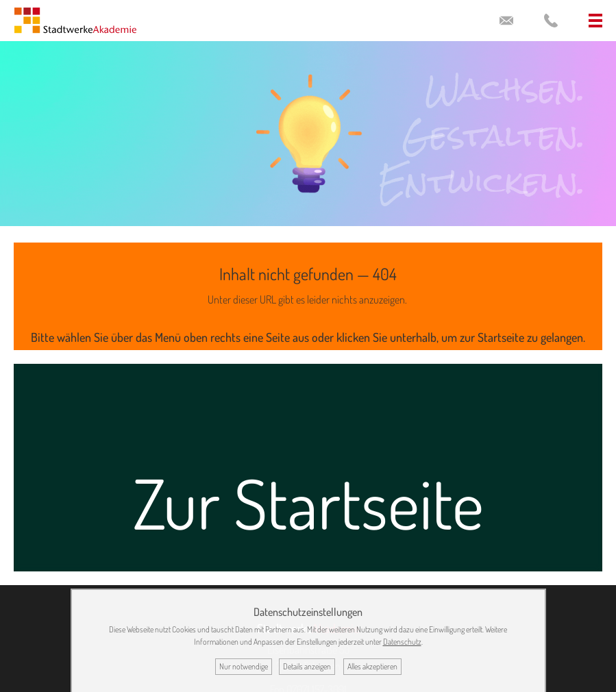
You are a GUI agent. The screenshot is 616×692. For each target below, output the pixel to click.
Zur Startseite (308, 503)
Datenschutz (402, 642)
